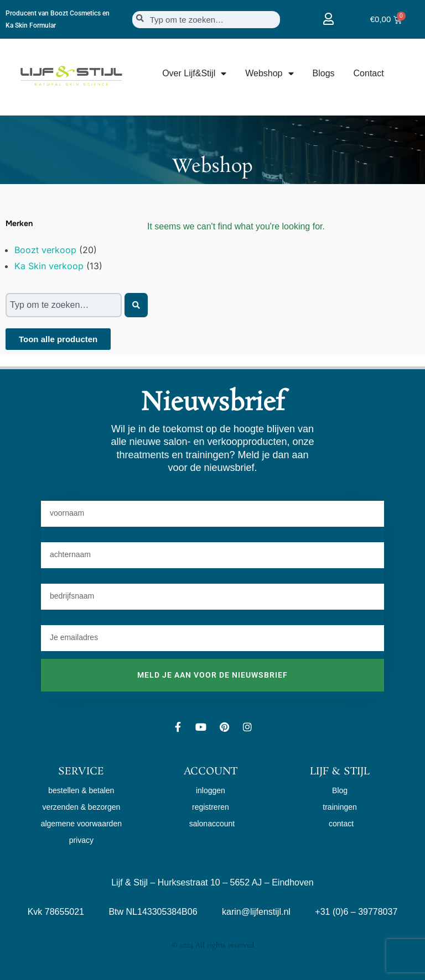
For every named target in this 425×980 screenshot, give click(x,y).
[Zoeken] (136, 305)
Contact (369, 73)
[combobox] (206, 20)
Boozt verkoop (45, 250)
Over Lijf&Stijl (194, 74)
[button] (329, 19)
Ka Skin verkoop (49, 266)
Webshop (269, 74)
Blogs (324, 73)
